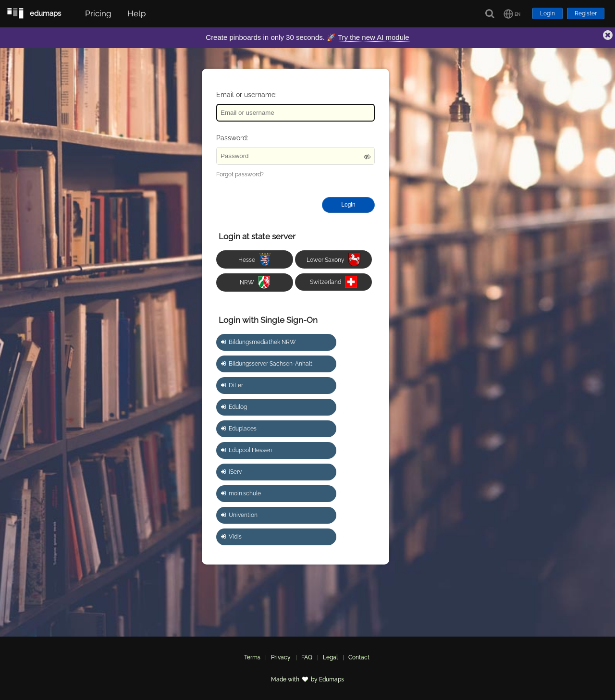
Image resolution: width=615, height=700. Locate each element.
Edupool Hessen (246, 450)
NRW (255, 282)
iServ (231, 472)
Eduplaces (239, 429)
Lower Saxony (333, 260)
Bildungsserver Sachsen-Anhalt (267, 364)
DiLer (232, 385)
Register (586, 13)
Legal (330, 657)
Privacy (281, 657)
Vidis (231, 537)
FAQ (307, 657)
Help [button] (136, 13)
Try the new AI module (374, 37)
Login (547, 13)
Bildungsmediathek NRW (258, 342)
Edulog (234, 407)
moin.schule (241, 493)
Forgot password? (240, 174)
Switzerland (333, 282)
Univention (239, 515)
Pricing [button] (98, 13)
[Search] (490, 14)
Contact (359, 657)
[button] (512, 14)
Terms (252, 657)
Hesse (255, 260)
